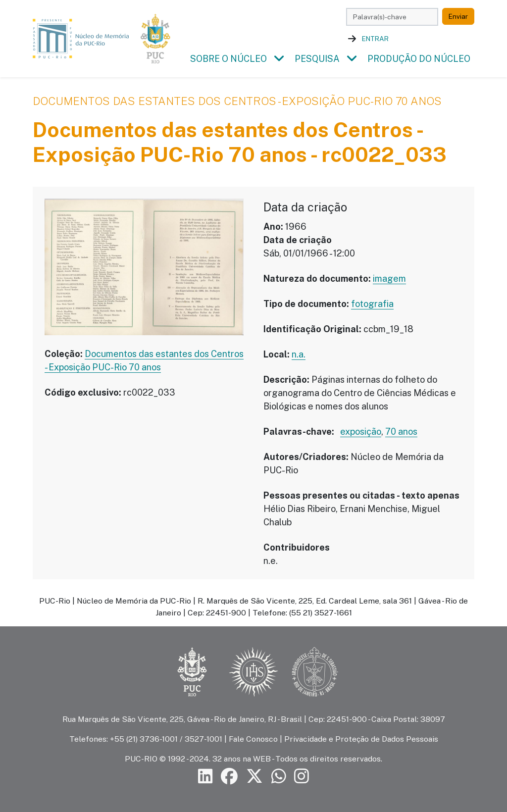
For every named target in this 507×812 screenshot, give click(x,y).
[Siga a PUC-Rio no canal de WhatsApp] (279, 777)
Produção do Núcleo (419, 59)
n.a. (299, 354)
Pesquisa (317, 59)
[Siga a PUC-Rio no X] (254, 777)
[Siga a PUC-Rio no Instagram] (302, 777)
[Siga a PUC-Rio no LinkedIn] (205, 777)
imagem (389, 279)
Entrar (375, 39)
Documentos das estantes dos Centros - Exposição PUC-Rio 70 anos (237, 101)
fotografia (372, 304)
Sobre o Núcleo (228, 59)
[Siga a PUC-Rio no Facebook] (229, 777)
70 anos (401, 431)
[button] (279, 59)
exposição (361, 431)
